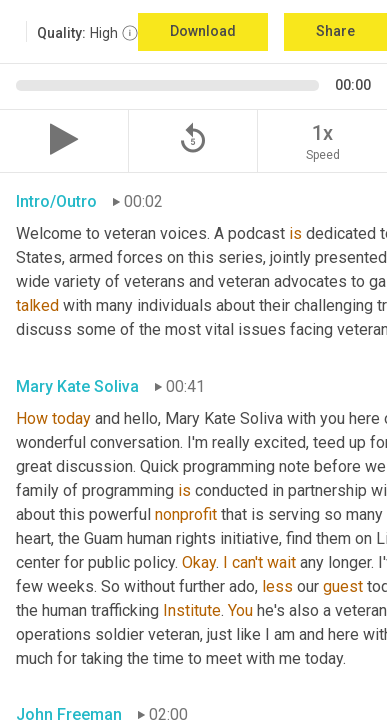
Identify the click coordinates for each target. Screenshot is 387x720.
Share (335, 31)
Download (203, 31)
